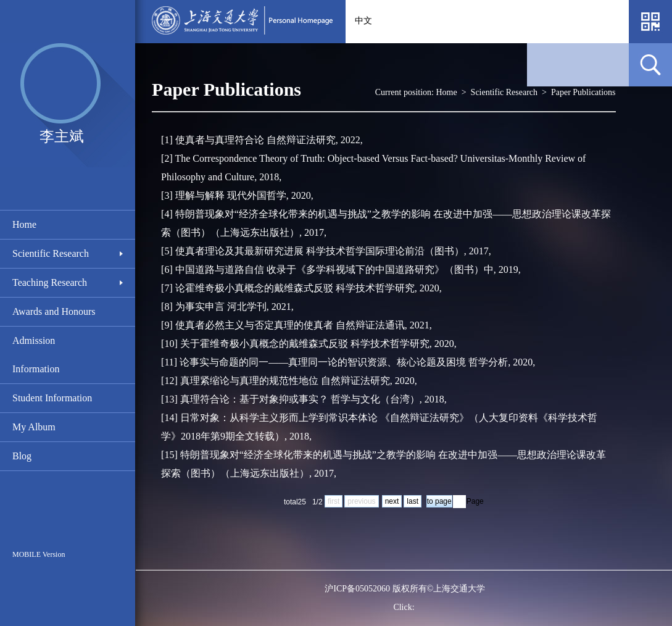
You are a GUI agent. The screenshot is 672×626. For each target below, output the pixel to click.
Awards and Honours (54, 311)
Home (24, 224)
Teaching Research (50, 282)
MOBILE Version (39, 554)
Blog (22, 456)
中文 (363, 21)
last (413, 501)
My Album (34, 427)
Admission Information (36, 355)
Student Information (52, 398)
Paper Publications (583, 92)
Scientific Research (51, 253)
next (392, 501)
